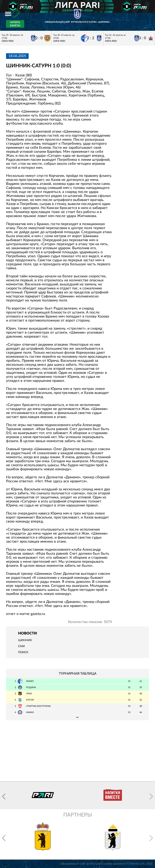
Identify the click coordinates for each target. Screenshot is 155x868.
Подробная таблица (77, 717)
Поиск (23, 652)
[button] (4, 796)
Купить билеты (15, 24)
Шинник (25, 640)
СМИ (21, 646)
